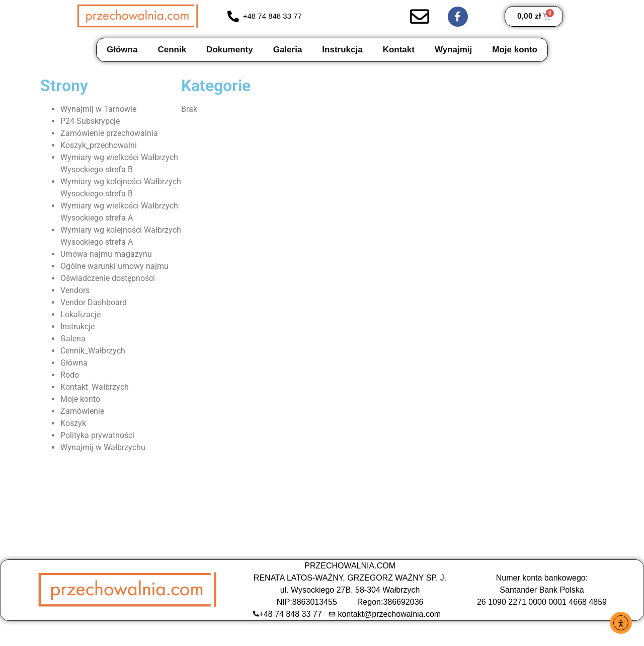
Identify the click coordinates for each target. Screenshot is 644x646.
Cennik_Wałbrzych (93, 351)
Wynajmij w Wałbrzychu (103, 447)
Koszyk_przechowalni (99, 145)
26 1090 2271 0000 (512, 602)
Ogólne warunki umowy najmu (114, 266)
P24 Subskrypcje (90, 121)
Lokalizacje (80, 314)
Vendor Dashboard (94, 302)
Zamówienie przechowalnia (109, 133)
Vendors (75, 290)
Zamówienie (82, 411)
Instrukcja (342, 50)
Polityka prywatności (97, 435)
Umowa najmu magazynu (106, 254)
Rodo (70, 375)
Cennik (172, 50)
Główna (122, 50)
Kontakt (399, 50)
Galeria (288, 50)
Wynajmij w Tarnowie (98, 109)
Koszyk (73, 423)
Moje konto (515, 50)
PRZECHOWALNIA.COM (350, 566)
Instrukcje (77, 327)
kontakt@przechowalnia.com (389, 614)
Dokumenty (230, 50)
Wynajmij (453, 50)
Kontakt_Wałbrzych (95, 387)
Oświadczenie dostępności (108, 278)
